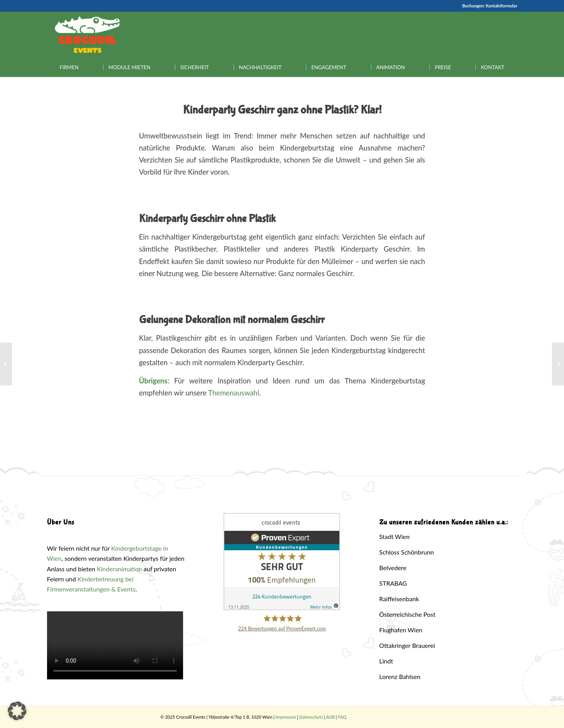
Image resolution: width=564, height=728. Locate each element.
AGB (330, 717)
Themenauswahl (234, 393)
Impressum (286, 717)
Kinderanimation (119, 569)
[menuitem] (69, 67)
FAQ (342, 717)
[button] (17, 711)
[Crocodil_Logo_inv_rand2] (87, 35)
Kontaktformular (502, 6)
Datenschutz (311, 717)
